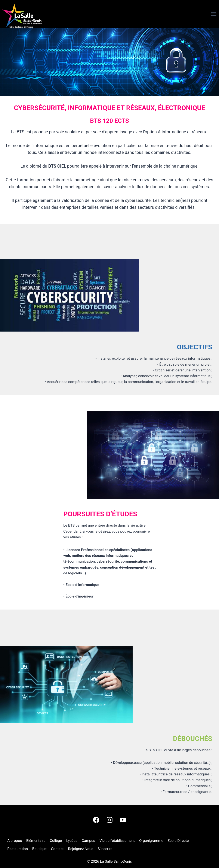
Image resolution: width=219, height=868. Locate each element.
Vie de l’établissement (117, 841)
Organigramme (151, 841)
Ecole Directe (178, 841)
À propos (15, 841)
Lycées (72, 841)
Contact (57, 849)
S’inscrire (105, 849)
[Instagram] (109, 820)
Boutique (39, 849)
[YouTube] (123, 820)
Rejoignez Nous (81, 849)
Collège (56, 841)
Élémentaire (36, 841)
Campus (88, 841)
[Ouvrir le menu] (206, 14)
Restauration (18, 849)
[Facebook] (96, 820)
